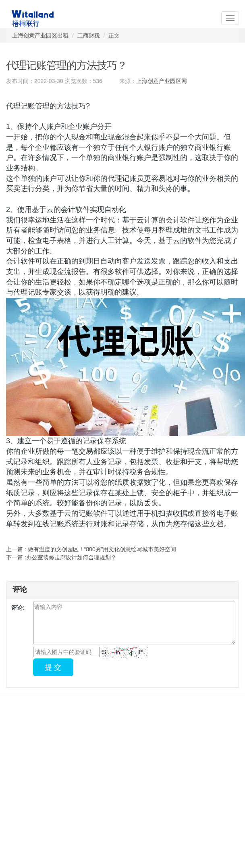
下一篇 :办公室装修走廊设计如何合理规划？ (61, 557)
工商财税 (89, 35)
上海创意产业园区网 (162, 81)
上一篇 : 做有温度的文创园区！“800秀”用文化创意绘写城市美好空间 (91, 549)
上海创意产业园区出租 (40, 35)
